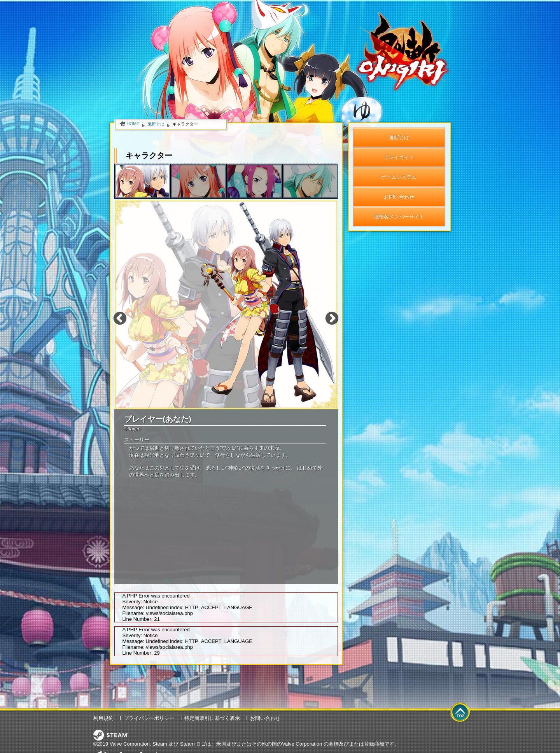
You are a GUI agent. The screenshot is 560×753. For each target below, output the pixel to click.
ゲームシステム (399, 177)
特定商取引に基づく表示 (212, 718)
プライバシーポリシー (149, 718)
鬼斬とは (399, 137)
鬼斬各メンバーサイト (399, 217)
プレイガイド (399, 157)
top (460, 713)
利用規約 (103, 718)
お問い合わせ (399, 197)
